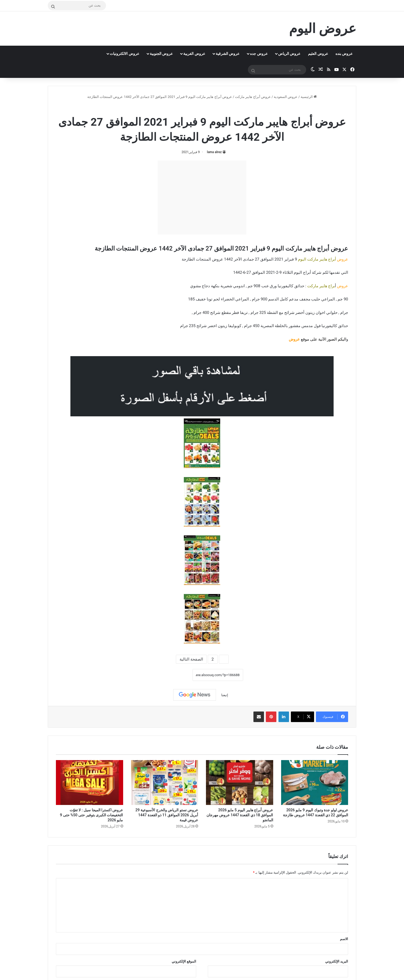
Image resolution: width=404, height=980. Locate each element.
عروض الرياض (289, 54)
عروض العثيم (318, 54)
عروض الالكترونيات (124, 54)
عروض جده (259, 54)
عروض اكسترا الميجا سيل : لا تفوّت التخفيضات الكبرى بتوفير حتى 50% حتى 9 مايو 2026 (91, 815)
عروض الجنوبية (161, 54)
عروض (294, 339)
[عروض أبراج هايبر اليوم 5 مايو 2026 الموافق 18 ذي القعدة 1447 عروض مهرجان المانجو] (240, 783)
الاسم (344, 939)
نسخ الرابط (176, 675)
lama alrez (214, 152)
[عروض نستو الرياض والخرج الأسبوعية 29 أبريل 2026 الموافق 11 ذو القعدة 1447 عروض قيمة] (165, 783)
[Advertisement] (202, 197)
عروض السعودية (286, 97)
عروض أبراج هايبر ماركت (253, 97)
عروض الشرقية (228, 54)
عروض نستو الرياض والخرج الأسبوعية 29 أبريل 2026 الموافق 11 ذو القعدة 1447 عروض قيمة (167, 815)
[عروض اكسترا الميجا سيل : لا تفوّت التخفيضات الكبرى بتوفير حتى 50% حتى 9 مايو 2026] (90, 783)
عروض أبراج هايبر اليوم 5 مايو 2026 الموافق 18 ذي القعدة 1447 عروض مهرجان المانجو (240, 815)
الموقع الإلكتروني (184, 961)
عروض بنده (344, 54)
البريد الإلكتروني (337, 961)
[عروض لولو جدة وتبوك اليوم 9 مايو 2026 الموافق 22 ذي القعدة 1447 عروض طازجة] (315, 783)
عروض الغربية (194, 54)
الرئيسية (309, 97)
